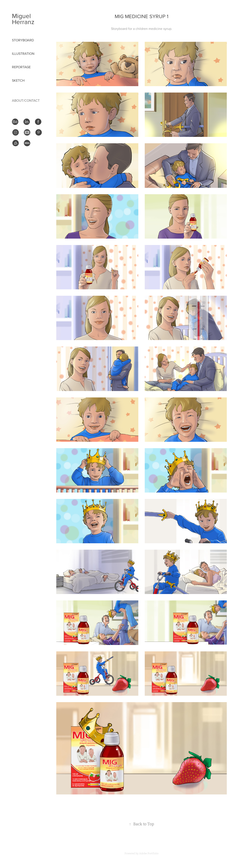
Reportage (21, 67)
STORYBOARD (23, 40)
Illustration (23, 54)
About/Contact (26, 100)
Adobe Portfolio (149, 854)
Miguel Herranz (23, 19)
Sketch (18, 80)
